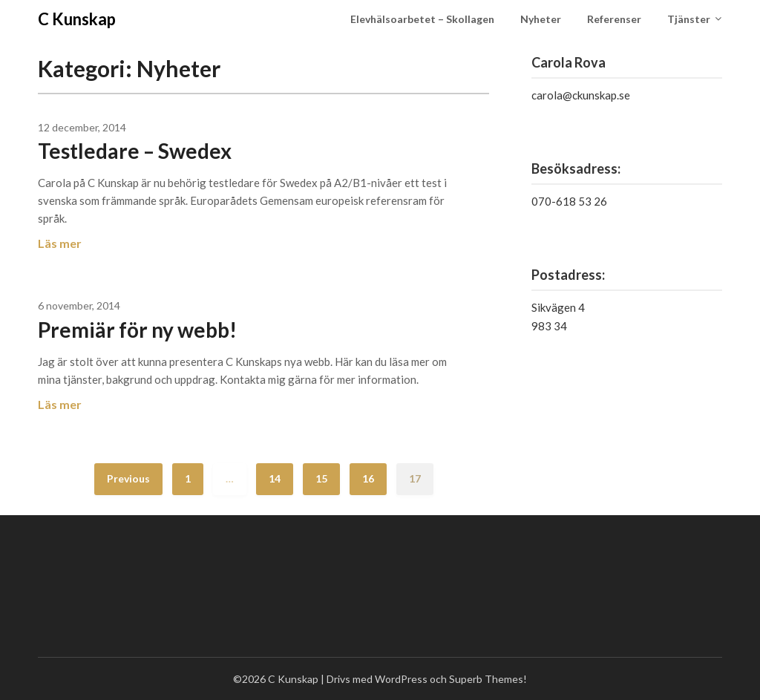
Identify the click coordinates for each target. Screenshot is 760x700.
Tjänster (689, 19)
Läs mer (60, 243)
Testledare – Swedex (135, 151)
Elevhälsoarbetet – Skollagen (422, 19)
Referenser (614, 19)
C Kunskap (77, 19)
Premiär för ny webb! (137, 330)
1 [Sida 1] (188, 478)
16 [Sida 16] (368, 478)
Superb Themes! (488, 679)
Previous (128, 478)
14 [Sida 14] (275, 478)
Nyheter (541, 19)
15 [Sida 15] (321, 478)
